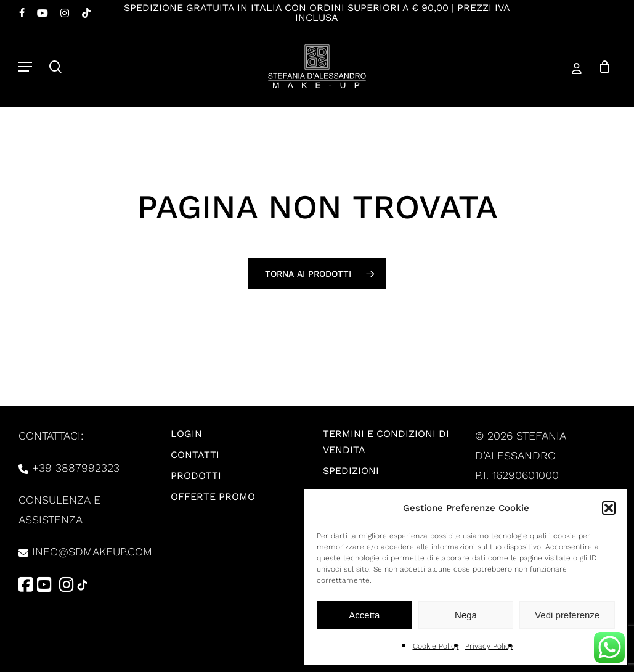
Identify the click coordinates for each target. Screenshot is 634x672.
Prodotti (196, 476)
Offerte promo (213, 497)
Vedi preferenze (567, 615)
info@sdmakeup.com (92, 551)
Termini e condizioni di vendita (386, 442)
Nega (466, 615)
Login (186, 434)
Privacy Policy (489, 646)
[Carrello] (600, 66)
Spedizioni (351, 471)
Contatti (195, 455)
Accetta (364, 615)
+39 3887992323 (76, 468)
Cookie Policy (436, 646)
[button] (609, 508)
